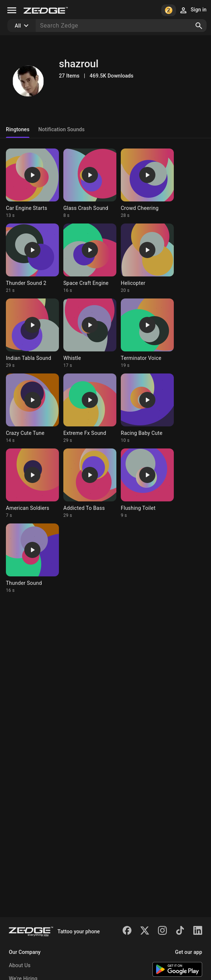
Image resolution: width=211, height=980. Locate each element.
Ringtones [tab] (18, 129)
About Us (20, 965)
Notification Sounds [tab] (61, 129)
